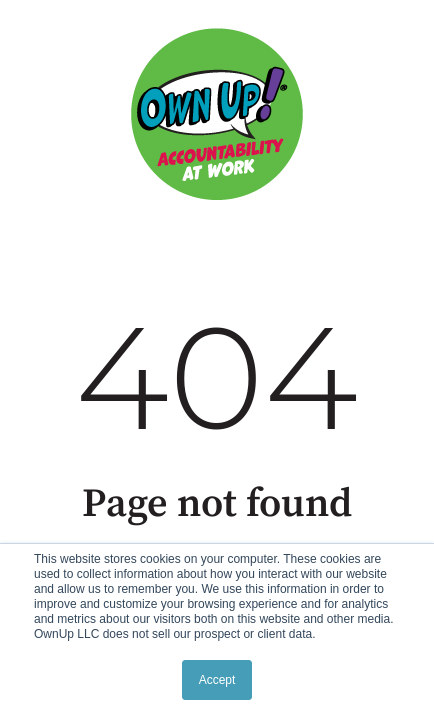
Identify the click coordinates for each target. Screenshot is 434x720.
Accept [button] (217, 680)
